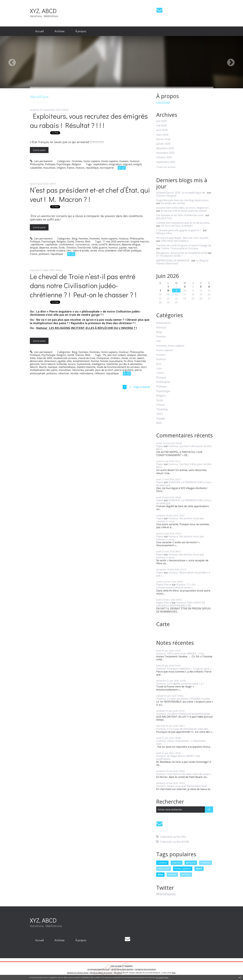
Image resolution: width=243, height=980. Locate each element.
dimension (50, 361)
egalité (61, 361)
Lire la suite (39, 150)
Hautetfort (128, 966)
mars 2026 (162, 135)
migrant (127, 164)
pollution (52, 373)
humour (113, 248)
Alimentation (164, 323)
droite (54, 248)
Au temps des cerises (173, 203)
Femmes (83, 239)
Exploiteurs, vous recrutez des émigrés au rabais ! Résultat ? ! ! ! (89, 121)
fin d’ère (128, 361)
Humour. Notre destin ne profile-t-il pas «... (183, 574)
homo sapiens (183, 869)
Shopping (162, 409)
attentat (142, 355)
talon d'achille (81, 251)
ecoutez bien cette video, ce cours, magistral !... (183, 208)
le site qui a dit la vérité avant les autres (184, 211)
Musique (161, 378)
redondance (86, 373)
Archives (60, 31)
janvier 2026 (163, 144)
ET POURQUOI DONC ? (170, 256)
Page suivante (142, 387)
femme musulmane (111, 361)
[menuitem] (39, 31)
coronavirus (82, 244)
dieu (160, 874)
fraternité (140, 361)
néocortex (78, 370)
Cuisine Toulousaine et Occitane (179, 248)
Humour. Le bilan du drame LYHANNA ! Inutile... (184, 699)
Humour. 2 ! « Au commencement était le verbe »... (176, 586)
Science (80, 241)
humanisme (84, 364)
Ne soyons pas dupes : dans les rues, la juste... (183, 238)
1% (104, 355)
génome (35, 364)
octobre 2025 (164, 157)
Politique (50, 164)
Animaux (161, 328)
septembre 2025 (166, 162)
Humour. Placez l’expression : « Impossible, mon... (181, 742)
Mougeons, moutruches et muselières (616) (182, 253)
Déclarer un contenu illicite (78, 973)
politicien (44, 254)
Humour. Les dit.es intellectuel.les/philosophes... (184, 714)
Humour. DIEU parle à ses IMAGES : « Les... (181, 653)
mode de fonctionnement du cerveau (118, 367)
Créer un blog (116, 966)
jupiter (123, 248)
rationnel (64, 373)
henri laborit (48, 364)
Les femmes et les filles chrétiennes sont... (181, 215)
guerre (103, 248)
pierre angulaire (124, 370)
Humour (135, 161)
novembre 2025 (165, 153)
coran (133, 358)
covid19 (103, 244)
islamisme (112, 364)
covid (94, 244)
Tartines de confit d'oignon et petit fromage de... (184, 245)
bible (33, 358)
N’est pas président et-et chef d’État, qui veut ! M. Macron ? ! (90, 194)
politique (136, 251)
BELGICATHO (164, 218)
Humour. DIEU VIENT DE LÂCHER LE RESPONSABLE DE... (181, 604)
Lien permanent (41, 161)
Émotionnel (84, 248)
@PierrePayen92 (166, 894)
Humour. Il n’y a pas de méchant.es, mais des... (183, 729)
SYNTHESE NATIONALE (175, 241)
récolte (74, 373)
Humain (124, 161)
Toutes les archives (166, 167)
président (111, 251)
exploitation (100, 164)
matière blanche (86, 367)
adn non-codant (117, 355)
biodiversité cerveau (65, 358)
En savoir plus (162, 977)
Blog (75, 239)
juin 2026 (162, 121)
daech (141, 358)
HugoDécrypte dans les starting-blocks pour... (183, 200)
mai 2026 (161, 126)
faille (95, 248)
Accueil (39, 31)
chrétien (115, 358)
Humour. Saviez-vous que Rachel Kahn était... (182, 786)
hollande (62, 364)
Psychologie (63, 164)
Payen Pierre (164, 585)
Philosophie (37, 164)
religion (61, 168)
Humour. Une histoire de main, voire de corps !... (184, 774)
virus (101, 251)
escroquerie (107, 168)
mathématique (67, 367)
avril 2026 (162, 130)
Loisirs (160, 373)
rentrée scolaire (56, 251)
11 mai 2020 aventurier (116, 241)
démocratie (36, 361)
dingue (34, 248)
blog (174, 973)
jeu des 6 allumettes (131, 364)
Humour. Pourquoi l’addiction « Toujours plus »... (184, 669)
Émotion (71, 248)
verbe (94, 251)
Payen (160, 446)
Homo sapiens (110, 161)
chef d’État (124, 251)
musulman (49, 168)
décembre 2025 (165, 148)
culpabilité (36, 168)
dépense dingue (131, 244)
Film (159, 341)
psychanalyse (38, 251)
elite (69, 361)
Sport (160, 414)
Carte (163, 624)
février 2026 (163, 139)
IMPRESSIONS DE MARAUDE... (174, 260)
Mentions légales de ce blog (101, 973)
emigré (138, 164)
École (62, 248)
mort (144, 367)
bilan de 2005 (45, 358)
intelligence (98, 364)
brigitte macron (140, 241)
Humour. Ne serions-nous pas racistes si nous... (180, 520)
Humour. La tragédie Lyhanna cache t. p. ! (180, 684)
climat (125, 358)
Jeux (159, 364)
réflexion (100, 373)
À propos (81, 31)
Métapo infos (164, 233)
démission (114, 244)
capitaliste (51, 244)
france (71, 168)
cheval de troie (87, 358)
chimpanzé (103, 358)
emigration (115, 164)
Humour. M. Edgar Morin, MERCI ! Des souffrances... (178, 757)
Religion (76, 164)
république (92, 168)
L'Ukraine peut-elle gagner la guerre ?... (179, 230)
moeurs (80, 168)
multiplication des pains (44, 370)
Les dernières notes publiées (122, 969)
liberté (43, 367)
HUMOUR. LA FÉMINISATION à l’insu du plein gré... (184, 484)
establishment (81, 361)
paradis (90, 370)
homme (172, 874)
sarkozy (186, 874)
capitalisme (37, 244)
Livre (159, 368)
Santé (71, 241)
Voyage (161, 418)
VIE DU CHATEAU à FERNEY (177, 226)
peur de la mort (104, 370)
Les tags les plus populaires (145, 969)
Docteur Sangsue (166, 196)
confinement (66, 244)
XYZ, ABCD (43, 11)
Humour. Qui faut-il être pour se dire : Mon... (184, 448)
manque (52, 367)
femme (95, 361)
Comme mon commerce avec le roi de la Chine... (183, 223)
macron (133, 248)
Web (88, 241)
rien (69, 251)
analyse (131, 355)
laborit (34, 367)
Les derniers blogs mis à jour (98, 969)
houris (72, 364)
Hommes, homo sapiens (86, 161)
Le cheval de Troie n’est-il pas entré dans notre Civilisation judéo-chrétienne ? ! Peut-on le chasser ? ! (83, 285)
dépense (44, 248)
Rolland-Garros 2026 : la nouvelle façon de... (181, 193)
